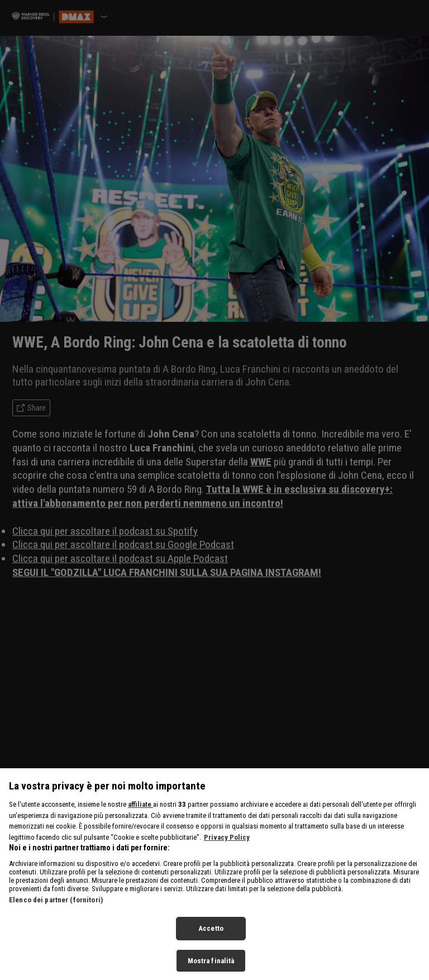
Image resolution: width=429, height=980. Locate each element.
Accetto (211, 940)
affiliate (140, 816)
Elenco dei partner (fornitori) (56, 912)
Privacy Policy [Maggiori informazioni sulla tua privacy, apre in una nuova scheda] (227, 848)
